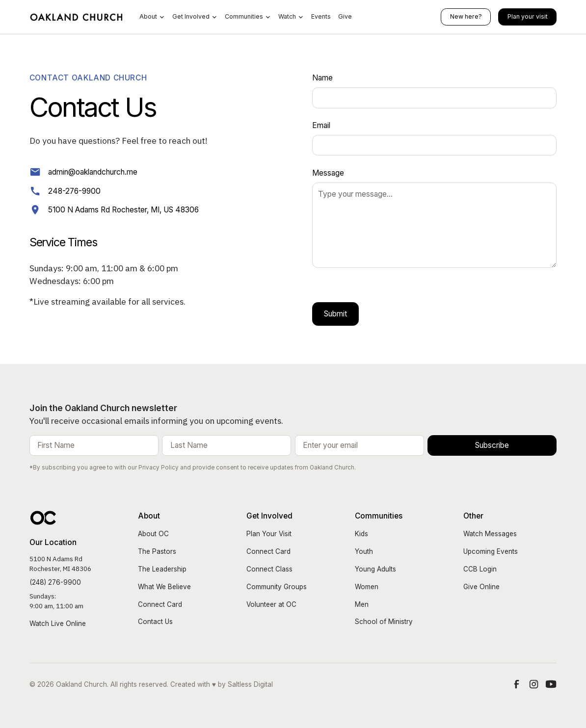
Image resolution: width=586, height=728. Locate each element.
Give (345, 16)
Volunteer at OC (271, 604)
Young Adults (375, 569)
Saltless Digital (250, 684)
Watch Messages (490, 534)
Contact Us (155, 622)
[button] (152, 17)
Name (322, 78)
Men (362, 604)
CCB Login (480, 569)
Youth (364, 551)
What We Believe (164, 587)
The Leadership (162, 569)
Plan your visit (528, 16)
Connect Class (269, 569)
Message (328, 173)
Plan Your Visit (269, 534)
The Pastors (157, 551)
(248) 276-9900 (55, 582)
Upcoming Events (491, 551)
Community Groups (277, 587)
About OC (153, 534)
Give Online (481, 587)
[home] (77, 17)
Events (321, 16)
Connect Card (160, 604)
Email (321, 125)
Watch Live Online (58, 624)
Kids (361, 534)
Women (367, 587)
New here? (466, 16)
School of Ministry (384, 622)
